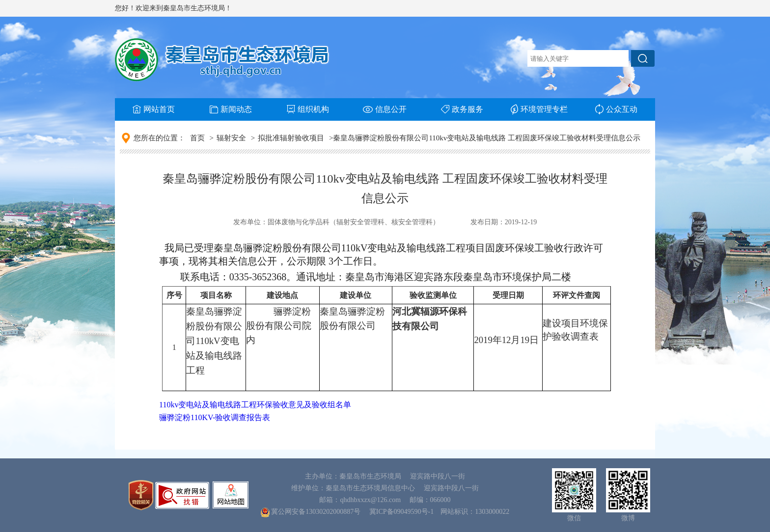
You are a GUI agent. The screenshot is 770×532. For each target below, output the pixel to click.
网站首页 (154, 109)
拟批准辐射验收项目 (291, 138)
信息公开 (385, 109)
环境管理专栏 (539, 109)
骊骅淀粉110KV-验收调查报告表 (215, 417)
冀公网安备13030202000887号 (316, 512)
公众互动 (616, 109)
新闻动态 (231, 109)
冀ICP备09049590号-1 (401, 512)
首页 (197, 138)
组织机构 (308, 109)
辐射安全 (231, 138)
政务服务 (462, 109)
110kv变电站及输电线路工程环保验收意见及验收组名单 (255, 405)
